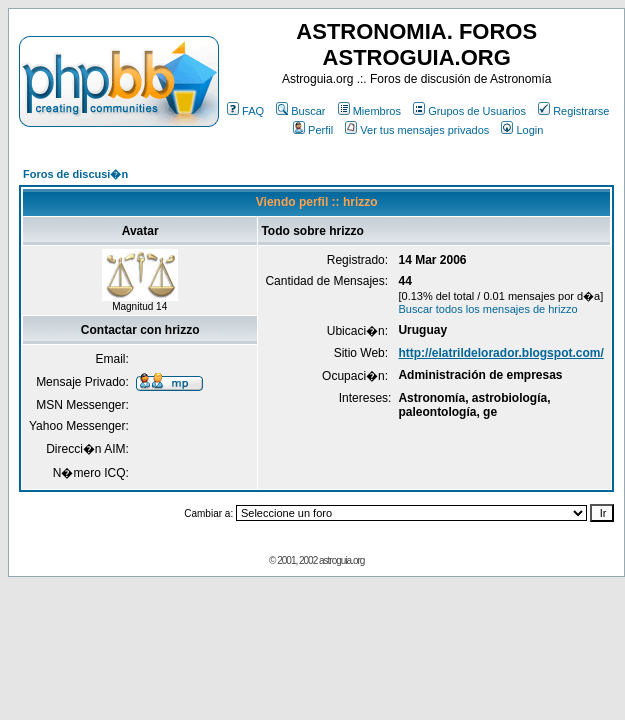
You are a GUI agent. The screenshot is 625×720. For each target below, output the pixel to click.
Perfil (313, 130)
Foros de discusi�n (75, 174)
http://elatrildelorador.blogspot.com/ (500, 353)
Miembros (369, 111)
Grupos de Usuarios (469, 111)
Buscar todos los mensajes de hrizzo (487, 309)
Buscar (300, 111)
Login (522, 130)
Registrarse (573, 111)
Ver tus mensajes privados (417, 130)
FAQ (245, 111)
